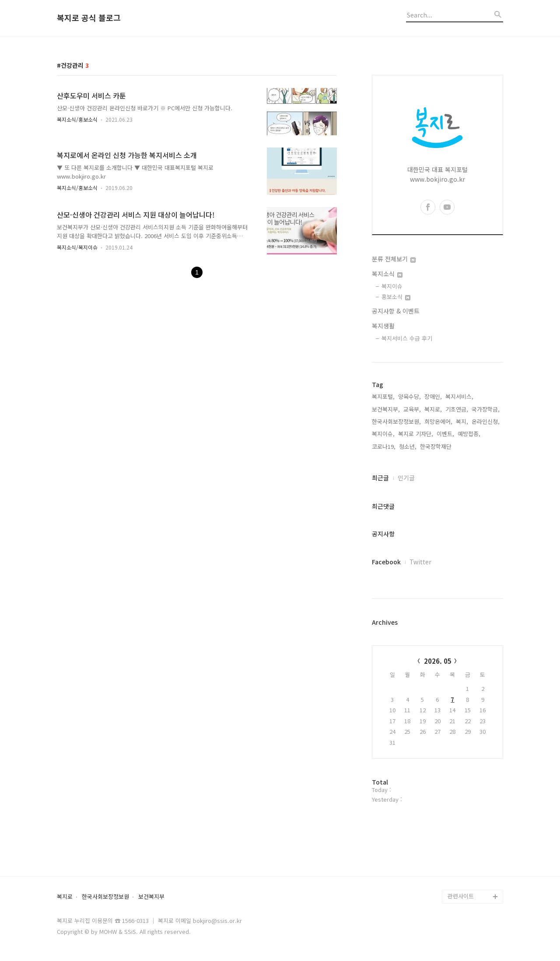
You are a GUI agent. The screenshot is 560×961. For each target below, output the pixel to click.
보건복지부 (151, 897)
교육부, (412, 409)
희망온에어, (438, 421)
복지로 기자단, (416, 434)
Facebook (386, 562)
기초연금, (457, 409)
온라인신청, (486, 421)
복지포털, (383, 396)
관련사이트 (461, 896)
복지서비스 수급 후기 (407, 338)
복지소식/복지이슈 (77, 247)
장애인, (433, 396)
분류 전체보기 (394, 259)
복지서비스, (459, 396)
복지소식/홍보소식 (77, 119)
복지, (462, 421)
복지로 (65, 897)
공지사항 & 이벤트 (396, 311)
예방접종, (469, 434)
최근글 (380, 478)
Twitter (420, 562)
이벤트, (445, 434)
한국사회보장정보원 (105, 897)
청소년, (408, 446)
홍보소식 (396, 297)
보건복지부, (386, 409)
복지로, (433, 409)
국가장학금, (486, 409)
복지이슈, (383, 434)
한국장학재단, (437, 446)
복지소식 (387, 274)
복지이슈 (392, 286)
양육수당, (409, 396)
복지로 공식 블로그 (89, 18)
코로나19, (384, 446)
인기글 (406, 478)
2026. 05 (438, 661)
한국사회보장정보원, (396, 421)
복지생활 (383, 326)
